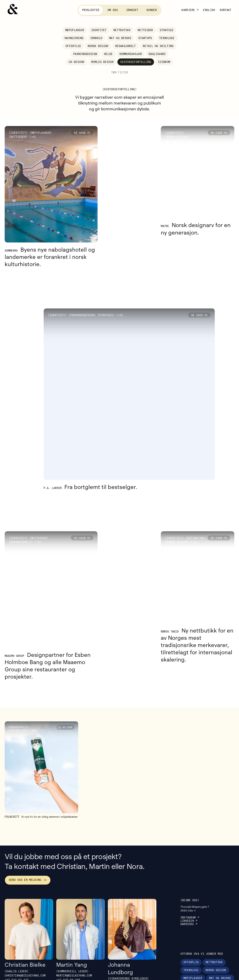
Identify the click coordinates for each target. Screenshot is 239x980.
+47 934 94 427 (17, 923)
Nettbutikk (122, 30)
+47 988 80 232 (120, 930)
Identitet (99, 30)
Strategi (167, 30)
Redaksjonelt (126, 46)
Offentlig (73, 46)
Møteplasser (75, 30)
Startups (145, 38)
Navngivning (74, 38)
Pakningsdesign (85, 54)
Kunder (152, 10)
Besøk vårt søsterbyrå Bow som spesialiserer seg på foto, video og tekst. (199, 974)
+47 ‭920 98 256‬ (68, 923)
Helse (108, 54)
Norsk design (98, 46)
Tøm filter (120, 73)
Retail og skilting (158, 46)
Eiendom (164, 62)
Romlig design (102, 62)
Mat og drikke (120, 38)
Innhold (96, 38)
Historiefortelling (136, 62)
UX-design (77, 62)
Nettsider (145, 30)
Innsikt (132, 10)
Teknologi (167, 38)
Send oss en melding (28, 823)
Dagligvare (157, 54)
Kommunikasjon (131, 54)
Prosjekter (91, 10)
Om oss (113, 10)
